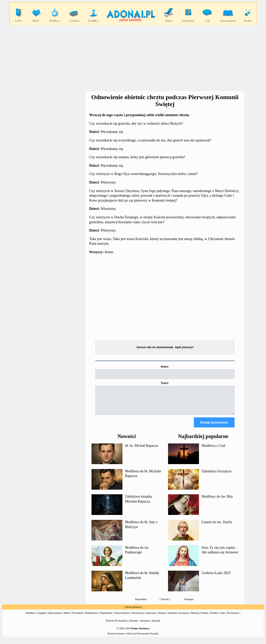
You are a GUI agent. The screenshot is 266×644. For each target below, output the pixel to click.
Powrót (165, 604)
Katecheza (151, 618)
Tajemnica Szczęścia (217, 476)
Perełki (214, 618)
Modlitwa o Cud (213, 450)
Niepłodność (106, 618)
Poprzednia (141, 604)
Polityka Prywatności (117, 625)
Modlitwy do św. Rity (217, 501)
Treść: (165, 383)
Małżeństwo (91, 618)
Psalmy (205, 618)
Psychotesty (233, 618)
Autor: (165, 367)
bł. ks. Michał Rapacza (142, 450)
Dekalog (195, 618)
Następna (189, 604)
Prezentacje (138, 618)
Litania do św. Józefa (217, 527)
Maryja (162, 618)
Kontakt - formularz (140, 625)
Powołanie (78, 618)
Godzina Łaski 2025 (216, 578)
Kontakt (156, 625)
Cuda (222, 618)
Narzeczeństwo (122, 618)
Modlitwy (31, 618)
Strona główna (133, 612)
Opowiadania (55, 618)
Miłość (67, 618)
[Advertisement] (134, 58)
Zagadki (42, 618)
